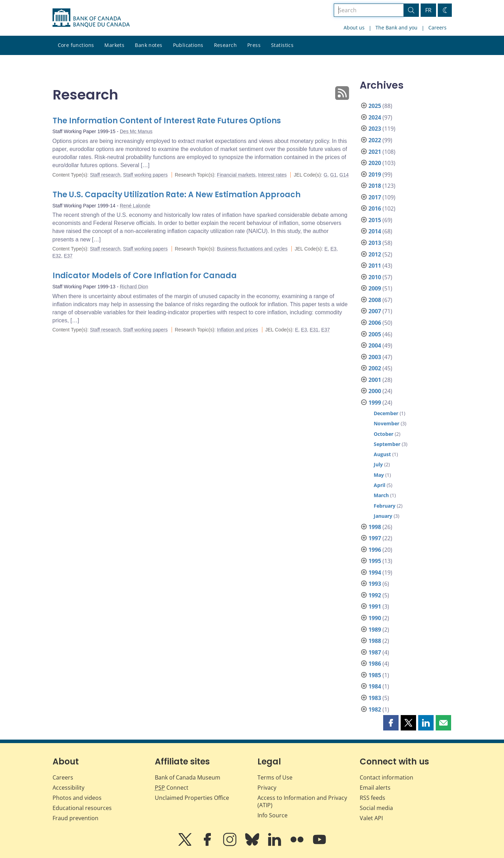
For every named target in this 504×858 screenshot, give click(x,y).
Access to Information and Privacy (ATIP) (302, 801)
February (385, 506)
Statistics (282, 45)
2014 (375, 231)
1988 (375, 641)
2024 (375, 117)
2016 (375, 208)
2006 (375, 323)
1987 (375, 652)
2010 (375, 277)
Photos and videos (77, 798)
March (381, 495)
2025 (375, 106)
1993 (375, 584)
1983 (375, 698)
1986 (375, 664)
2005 (375, 334)
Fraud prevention (75, 818)
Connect (172, 788)
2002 (375, 368)
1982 (375, 709)
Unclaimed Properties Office (192, 798)
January (383, 516)
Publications (188, 45)
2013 (375, 243)
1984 (375, 686)
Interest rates (272, 175)
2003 (375, 357)
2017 (375, 197)
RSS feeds (372, 798)
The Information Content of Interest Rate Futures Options (167, 121)
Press (254, 45)
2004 (375, 345)
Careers (437, 28)
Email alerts (375, 788)
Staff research (105, 175)
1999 (375, 403)
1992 (375, 595)
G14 (344, 175)
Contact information (386, 777)
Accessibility (68, 788)
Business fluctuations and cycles (252, 249)
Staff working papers (145, 175)
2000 (375, 391)
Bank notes (149, 45)
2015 (375, 220)
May (379, 475)
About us (354, 28)
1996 (375, 550)
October (384, 434)
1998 (375, 527)
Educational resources (82, 808)
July (378, 464)
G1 (334, 175)
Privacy (267, 788)
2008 (375, 300)
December (386, 413)
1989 (375, 630)
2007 (375, 311)
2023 (375, 129)
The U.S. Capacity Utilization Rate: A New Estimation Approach (177, 195)
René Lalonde (135, 206)
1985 (375, 675)
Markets (114, 45)
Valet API (371, 818)
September (387, 444)
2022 (375, 140)
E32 (57, 256)
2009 (375, 288)
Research (225, 45)
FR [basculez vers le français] (428, 10)
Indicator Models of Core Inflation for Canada (145, 276)
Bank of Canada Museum (188, 777)
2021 (375, 152)
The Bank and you (396, 28)
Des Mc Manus (136, 131)
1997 (375, 538)
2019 (375, 174)
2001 (375, 380)
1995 (375, 561)
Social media (376, 808)
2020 (375, 163)
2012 (375, 254)
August (382, 454)
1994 (375, 572)
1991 (375, 606)
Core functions (76, 45)
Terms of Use (275, 777)
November (386, 423)
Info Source (272, 815)
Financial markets (236, 175)
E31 (314, 330)
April (379, 485)
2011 (375, 266)
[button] (391, 723)
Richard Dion (134, 287)
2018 (375, 186)
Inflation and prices (237, 330)
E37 (68, 256)
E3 (333, 249)
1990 (375, 618)
